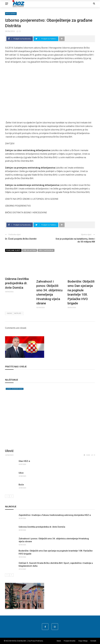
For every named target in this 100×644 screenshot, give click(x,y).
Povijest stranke (70, 641)
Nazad (9, 313)
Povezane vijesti (13, 250)
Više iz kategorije (46, 250)
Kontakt (93, 641)
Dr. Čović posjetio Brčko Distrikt (21, 239)
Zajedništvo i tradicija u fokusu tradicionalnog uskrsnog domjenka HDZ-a (55, 515)
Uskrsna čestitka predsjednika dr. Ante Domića (17, 283)
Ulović (9, 451)
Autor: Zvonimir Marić (15, 389)
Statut (59, 641)
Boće (21, 485)
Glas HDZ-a (24, 461)
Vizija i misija (83, 641)
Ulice (21, 473)
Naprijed (18, 313)
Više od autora (30, 250)
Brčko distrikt (11, 13)
